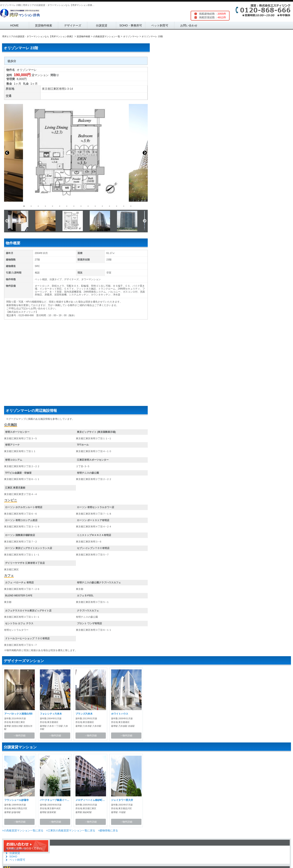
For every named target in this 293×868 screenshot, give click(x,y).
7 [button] (67, 206)
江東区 (55, 89)
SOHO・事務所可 (131, 25)
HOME (14, 25)
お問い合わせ (189, 25)
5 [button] (52, 206)
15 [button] (124, 206)
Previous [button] (7, 153)
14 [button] (117, 206)
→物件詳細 (19, 736)
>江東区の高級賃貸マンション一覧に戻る (71, 830)
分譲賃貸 (102, 25)
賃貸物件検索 (44, 25)
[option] (76, 153)
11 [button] (95, 206)
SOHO (13, 857)
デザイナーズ (73, 25)
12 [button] (102, 206)
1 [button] (24, 206)
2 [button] (31, 206)
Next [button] (145, 153)
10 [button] (88, 206)
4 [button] (45, 206)
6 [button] (60, 206)
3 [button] (38, 206)
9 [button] (81, 206)
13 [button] (109, 206)
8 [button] (74, 206)
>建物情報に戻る (108, 830)
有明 (62, 89)
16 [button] (131, 206)
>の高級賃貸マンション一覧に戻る (23, 830)
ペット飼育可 (160, 25)
